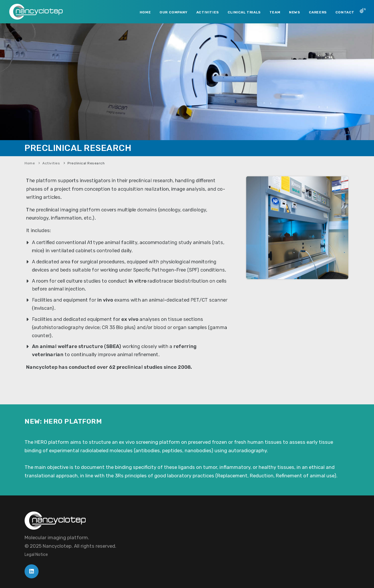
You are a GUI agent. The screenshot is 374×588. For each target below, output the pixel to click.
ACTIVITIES (208, 12)
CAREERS (318, 12)
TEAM (275, 12)
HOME (145, 12)
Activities (51, 163)
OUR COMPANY (174, 12)
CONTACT (345, 12)
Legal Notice (36, 555)
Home (30, 163)
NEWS (294, 12)
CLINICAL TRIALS (244, 12)
